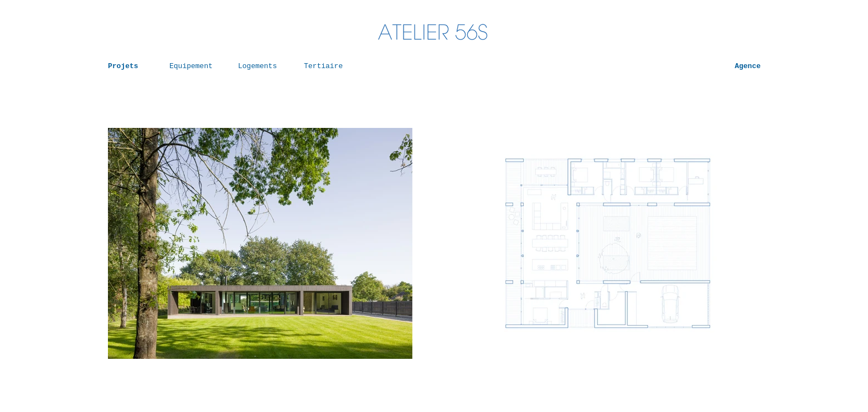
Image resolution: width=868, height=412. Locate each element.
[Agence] (732, 66)
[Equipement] (193, 66)
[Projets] (132, 66)
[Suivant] (382, 244)
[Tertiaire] (328, 66)
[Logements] (262, 66)
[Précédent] (138, 244)
